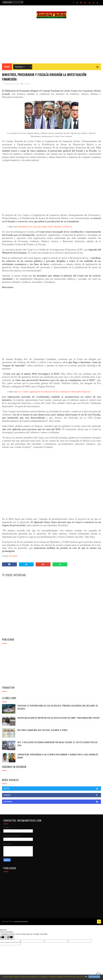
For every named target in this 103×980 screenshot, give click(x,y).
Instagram (52, 803)
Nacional (27, 85)
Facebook (52, 796)
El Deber (14, 557)
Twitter (52, 790)
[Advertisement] (51, 41)
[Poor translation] (10, 938)
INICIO (7, 67)
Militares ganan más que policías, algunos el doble (43, 731)
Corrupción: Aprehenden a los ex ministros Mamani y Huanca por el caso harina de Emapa (58, 757)
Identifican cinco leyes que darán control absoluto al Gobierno (45, 228)
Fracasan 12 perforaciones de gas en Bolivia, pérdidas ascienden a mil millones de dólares (58, 708)
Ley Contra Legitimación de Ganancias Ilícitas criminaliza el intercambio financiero (55, 393)
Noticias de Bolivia (22, 922)
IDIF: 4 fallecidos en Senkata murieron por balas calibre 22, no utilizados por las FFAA (58, 745)
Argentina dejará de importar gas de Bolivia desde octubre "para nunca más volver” (59, 719)
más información (94, 977)
